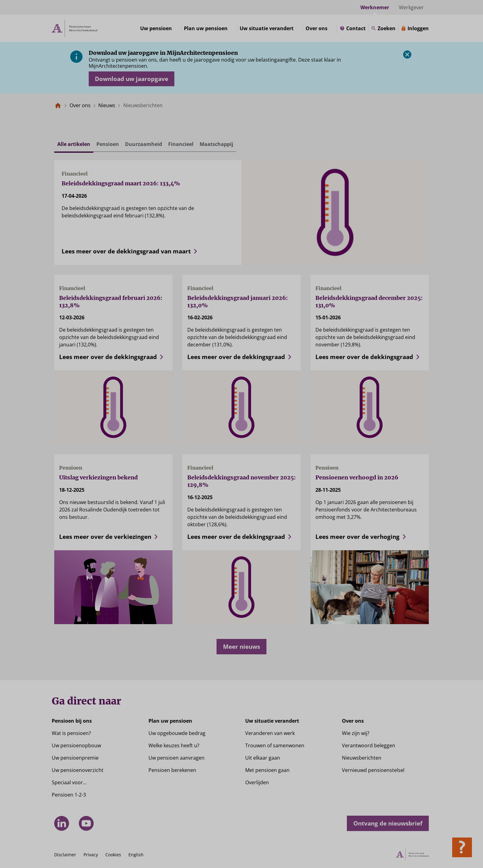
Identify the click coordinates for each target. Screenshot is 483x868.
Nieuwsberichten (362, 758)
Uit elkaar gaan (263, 758)
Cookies (113, 855)
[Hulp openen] (462, 847)
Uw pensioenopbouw (76, 745)
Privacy (91, 855)
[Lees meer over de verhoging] (370, 534)
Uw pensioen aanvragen (177, 758)
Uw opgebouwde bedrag (177, 733)
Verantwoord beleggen (369, 745)
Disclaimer (65, 855)
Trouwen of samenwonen (275, 745)
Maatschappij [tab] (216, 144)
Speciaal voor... (69, 782)
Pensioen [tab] (108, 144)
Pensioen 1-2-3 (69, 795)
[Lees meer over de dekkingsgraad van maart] (148, 249)
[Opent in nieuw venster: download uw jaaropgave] (132, 79)
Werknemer (375, 7)
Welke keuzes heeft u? (174, 745)
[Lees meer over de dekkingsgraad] (113, 354)
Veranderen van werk (270, 733)
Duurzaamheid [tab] (144, 144)
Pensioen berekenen (172, 770)
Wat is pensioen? (71, 733)
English (136, 855)
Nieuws (107, 105)
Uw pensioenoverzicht (78, 770)
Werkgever (411, 7)
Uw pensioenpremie (75, 758)
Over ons (80, 105)
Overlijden (257, 782)
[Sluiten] (407, 55)
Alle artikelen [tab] (74, 144)
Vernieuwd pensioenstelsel (373, 770)
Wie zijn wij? (356, 733)
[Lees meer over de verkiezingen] (113, 534)
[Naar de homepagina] (58, 105)
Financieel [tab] (181, 144)
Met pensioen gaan (267, 770)
